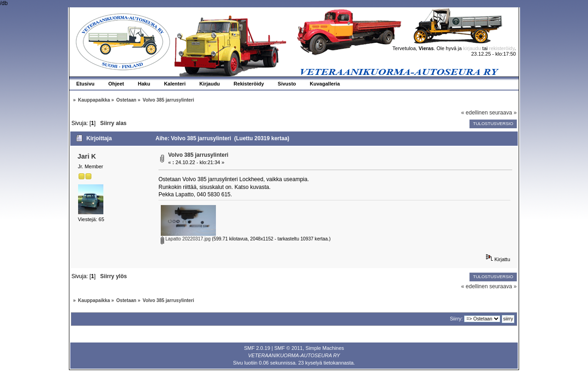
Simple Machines (325, 348)
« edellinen (475, 113)
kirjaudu (472, 48)
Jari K (87, 156)
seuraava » (503, 113)
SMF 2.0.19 (257, 348)
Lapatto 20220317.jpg (186, 239)
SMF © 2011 (288, 348)
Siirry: (456, 319)
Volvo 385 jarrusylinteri (198, 155)
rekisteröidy (502, 48)
